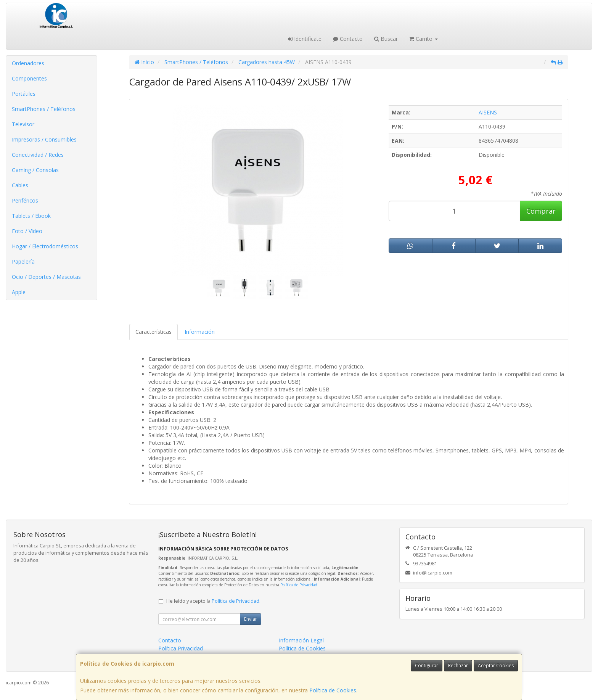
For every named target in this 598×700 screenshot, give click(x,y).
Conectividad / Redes (38, 155)
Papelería (23, 261)
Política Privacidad (181, 648)
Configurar (427, 665)
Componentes (29, 78)
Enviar (251, 619)
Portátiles (24, 94)
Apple (19, 292)
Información (200, 332)
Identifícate (305, 39)
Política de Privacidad (299, 585)
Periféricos (25, 200)
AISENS (488, 112)
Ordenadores (28, 63)
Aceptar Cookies (496, 665)
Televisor (23, 124)
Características (154, 332)
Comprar (541, 211)
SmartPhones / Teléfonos (44, 109)
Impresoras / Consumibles (44, 139)
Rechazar (458, 665)
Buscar (386, 39)
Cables (20, 185)
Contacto (348, 39)
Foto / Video (27, 231)
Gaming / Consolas (35, 170)
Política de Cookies (333, 690)
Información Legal (301, 640)
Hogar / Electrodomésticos (45, 246)
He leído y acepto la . (213, 601)
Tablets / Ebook (31, 216)
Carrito (424, 39)
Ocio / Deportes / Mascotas (46, 277)
